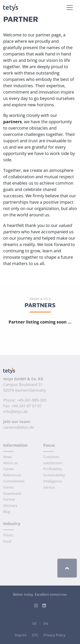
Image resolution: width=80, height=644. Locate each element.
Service (49, 487)
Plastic (8, 535)
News (8, 457)
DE (34, 624)
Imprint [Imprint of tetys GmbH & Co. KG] (21, 635)
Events (9, 487)
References (12, 475)
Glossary (10, 506)
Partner (9, 499)
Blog (7, 512)
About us (10, 463)
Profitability (53, 469)
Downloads (12, 493)
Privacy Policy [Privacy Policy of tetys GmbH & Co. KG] (54, 635)
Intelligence (52, 481)
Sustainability (54, 475)
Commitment (14, 481)
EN (46, 624)
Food (7, 541)
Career (9, 469)
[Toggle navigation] (70, 8)
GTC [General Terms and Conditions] (35, 635)
